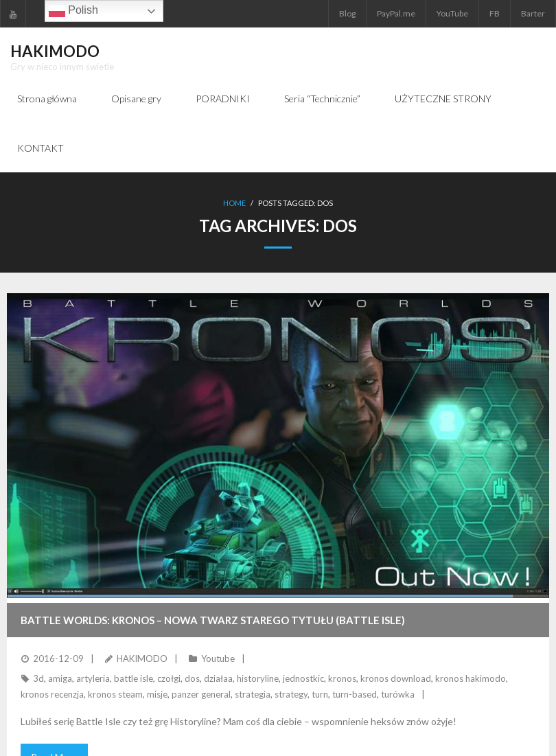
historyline (258, 678)
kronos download (396, 678)
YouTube (452, 13)
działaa (218, 678)
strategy (291, 694)
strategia (253, 694)
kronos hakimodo (471, 678)
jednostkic (303, 678)
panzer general (201, 694)
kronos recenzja (52, 694)
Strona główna (47, 99)
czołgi (169, 678)
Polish (73, 11)
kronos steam (115, 694)
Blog (347, 13)
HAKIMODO (142, 658)
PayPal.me (396, 13)
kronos (342, 678)
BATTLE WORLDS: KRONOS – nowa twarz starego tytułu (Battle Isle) (213, 620)
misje (157, 694)
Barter (533, 13)
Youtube (218, 658)
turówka (398, 694)
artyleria (93, 678)
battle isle (134, 678)
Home (234, 203)
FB (495, 13)
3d (38, 678)
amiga (60, 678)
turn (320, 694)
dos (192, 678)
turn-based (355, 694)
